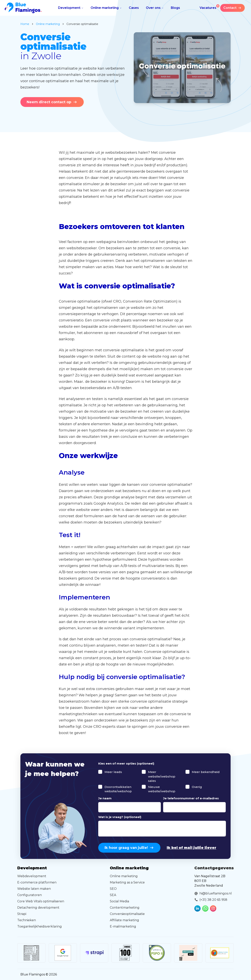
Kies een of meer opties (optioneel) (126, 763)
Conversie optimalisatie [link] (82, 24)
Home (25, 24)
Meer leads (113, 772)
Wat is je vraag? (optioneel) (120, 817)
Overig (197, 787)
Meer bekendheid (206, 772)
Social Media (119, 901)
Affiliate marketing (124, 920)
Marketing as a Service (127, 882)
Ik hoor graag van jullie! (129, 848)
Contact (232, 8)
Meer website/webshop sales (162, 776)
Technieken (27, 920)
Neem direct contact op (52, 102)
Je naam (105, 798)
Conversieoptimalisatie (127, 914)
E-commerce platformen (37, 882)
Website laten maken (34, 889)
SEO (113, 889)
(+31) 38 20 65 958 (213, 900)
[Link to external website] (31, 953)
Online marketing (106, 8)
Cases (134, 8)
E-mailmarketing (123, 926)
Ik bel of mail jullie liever (191, 848)
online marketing (48, 24)
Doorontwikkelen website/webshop (118, 789)
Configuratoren (30, 895)
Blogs (175, 8)
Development (71, 8)
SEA (113, 895)
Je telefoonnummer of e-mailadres (191, 798)
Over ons (155, 8)
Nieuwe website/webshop (162, 789)
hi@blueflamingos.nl (216, 893)
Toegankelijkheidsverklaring (40, 926)
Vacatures (210, 7)
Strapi (22, 914)
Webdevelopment (32, 876)
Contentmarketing (125, 908)
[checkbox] (100, 772)
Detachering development (38, 908)
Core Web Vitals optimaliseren (41, 901)
